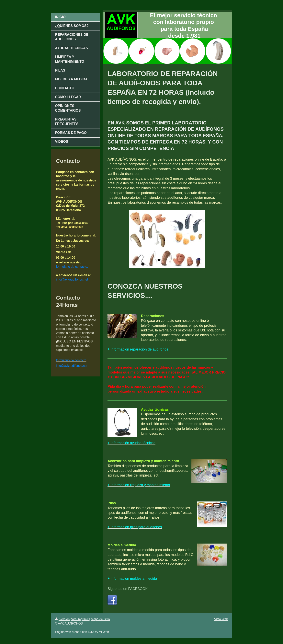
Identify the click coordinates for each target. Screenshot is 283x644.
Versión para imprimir (72, 619)
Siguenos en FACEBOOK (128, 589)
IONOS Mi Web (98, 632)
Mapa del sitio (100, 619)
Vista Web (221, 619)
